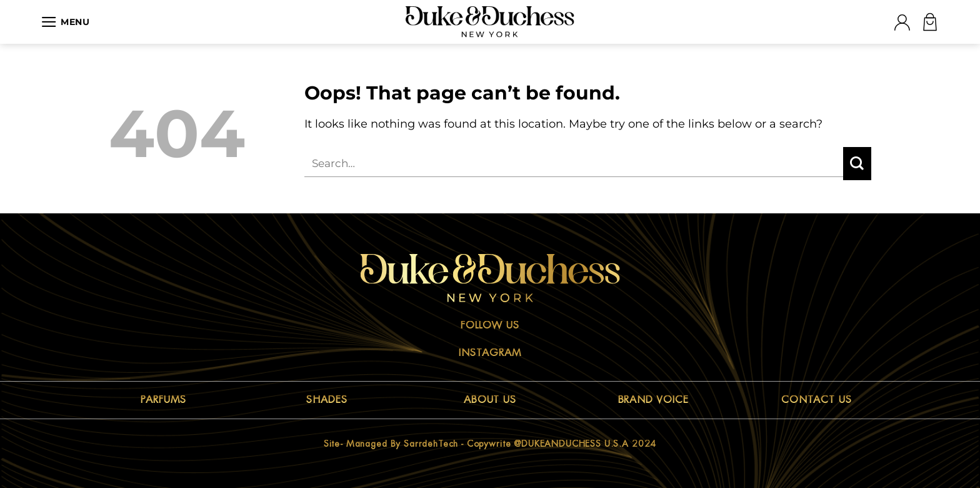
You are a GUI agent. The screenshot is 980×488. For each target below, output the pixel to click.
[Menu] (65, 22)
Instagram (490, 353)
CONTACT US (817, 400)
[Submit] (857, 164)
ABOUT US (490, 400)
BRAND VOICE (654, 400)
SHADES (327, 400)
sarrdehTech (431, 444)
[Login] (902, 22)
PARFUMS (163, 400)
